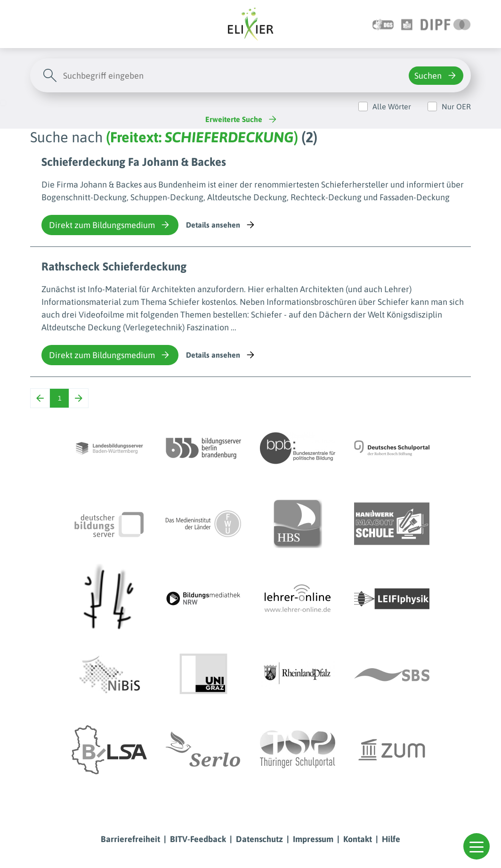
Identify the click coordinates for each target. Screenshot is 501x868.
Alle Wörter (392, 106)
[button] (477, 846)
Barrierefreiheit (130, 839)
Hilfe (391, 839)
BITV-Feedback (198, 839)
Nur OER (456, 106)
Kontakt (358, 839)
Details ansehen (221, 225)
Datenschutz (259, 839)
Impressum (313, 839)
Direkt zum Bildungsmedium (110, 225)
